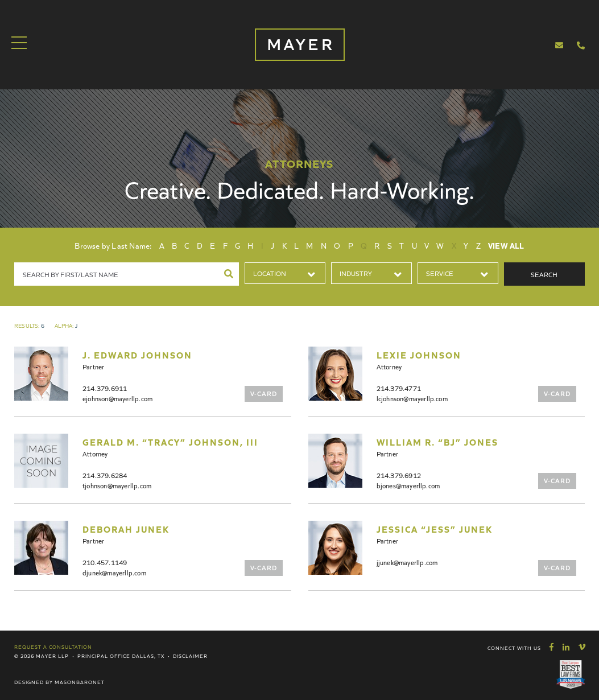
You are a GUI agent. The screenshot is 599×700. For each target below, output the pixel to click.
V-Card (264, 393)
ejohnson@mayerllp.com (117, 398)
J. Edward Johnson (137, 355)
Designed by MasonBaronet (59, 682)
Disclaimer (190, 656)
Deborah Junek (126, 529)
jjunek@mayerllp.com (407, 562)
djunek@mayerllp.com (114, 572)
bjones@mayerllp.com (408, 485)
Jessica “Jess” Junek (435, 529)
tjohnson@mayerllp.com (117, 485)
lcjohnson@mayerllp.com (412, 398)
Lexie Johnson (419, 355)
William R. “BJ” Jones (437, 442)
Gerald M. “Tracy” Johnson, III (170, 442)
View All (506, 245)
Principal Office (104, 656)
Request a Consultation (53, 647)
